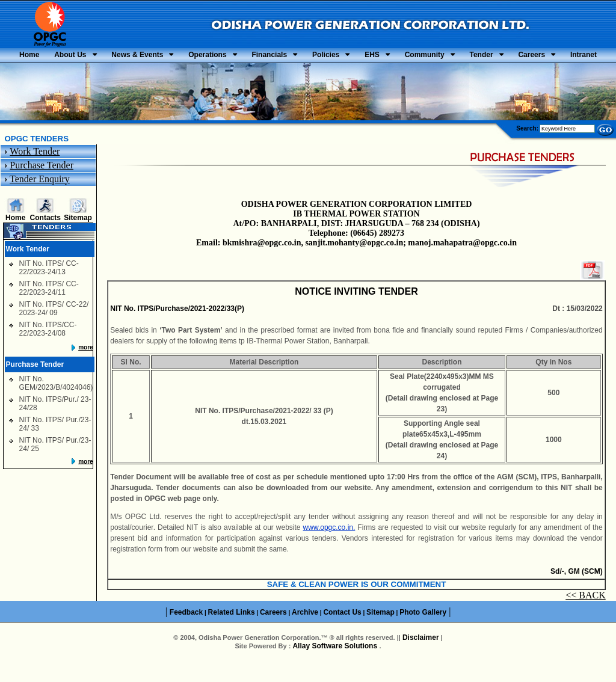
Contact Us (342, 633)
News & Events (187, 57)
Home (51, 57)
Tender (242, 74)
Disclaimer (421, 659)
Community (545, 57)
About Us (106, 57)
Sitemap (78, 238)
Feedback (186, 633)
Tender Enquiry (40, 199)
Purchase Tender (42, 186)
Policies (418, 57)
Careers (306, 74)
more (85, 368)
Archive (305, 633)
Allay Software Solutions (336, 667)
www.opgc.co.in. (329, 548)
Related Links (232, 633)
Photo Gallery (423, 633)
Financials (347, 57)
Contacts (45, 238)
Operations (272, 57)
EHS (479, 57)
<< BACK (586, 616)
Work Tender (35, 172)
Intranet (372, 74)
